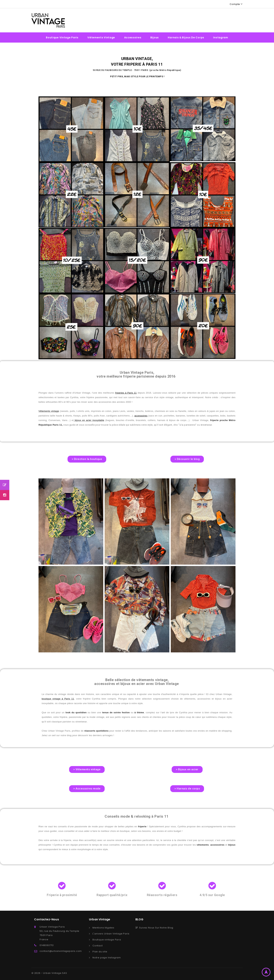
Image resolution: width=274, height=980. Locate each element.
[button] (87, 459)
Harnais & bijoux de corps (186, 37)
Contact (98, 946)
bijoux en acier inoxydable (89, 420)
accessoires (141, 416)
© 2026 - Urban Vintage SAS (49, 973)
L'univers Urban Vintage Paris (111, 934)
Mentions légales (103, 928)
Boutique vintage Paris (62, 37)
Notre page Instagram (107, 958)
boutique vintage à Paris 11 (58, 699)
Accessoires (133, 37)
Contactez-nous (47, 919)
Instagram (221, 37)
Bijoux (155, 37)
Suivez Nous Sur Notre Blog (154, 928)
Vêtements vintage (101, 37)
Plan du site (100, 952)
